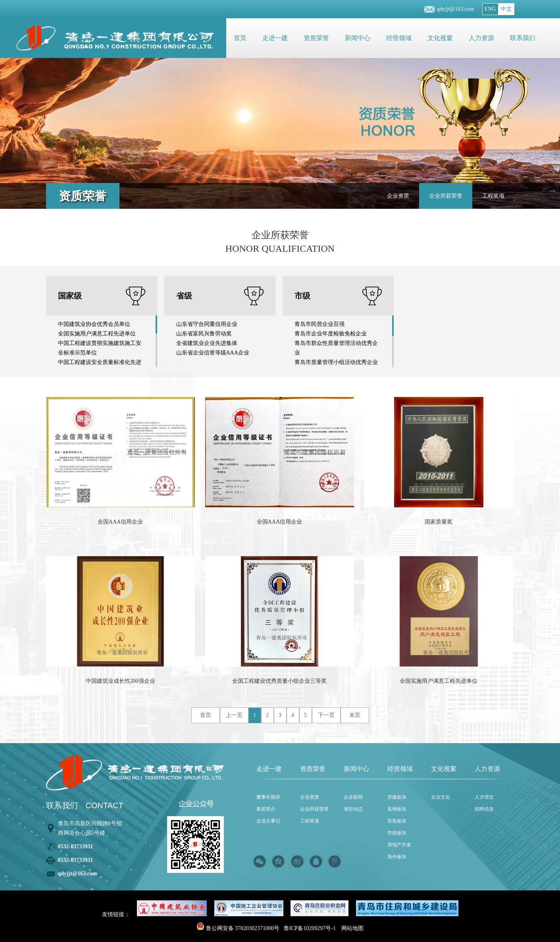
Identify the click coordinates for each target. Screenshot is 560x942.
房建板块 (397, 797)
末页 (355, 715)
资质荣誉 (316, 38)
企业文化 (441, 797)
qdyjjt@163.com (456, 9)
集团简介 (266, 809)
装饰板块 (397, 809)
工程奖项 (493, 196)
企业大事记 (268, 821)
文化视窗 (440, 38)
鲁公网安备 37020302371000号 (238, 928)
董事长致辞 (268, 797)
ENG (490, 9)
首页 (240, 38)
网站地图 (352, 928)
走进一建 (275, 38)
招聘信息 (484, 809)
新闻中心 (358, 38)
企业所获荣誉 (446, 196)
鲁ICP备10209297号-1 (310, 928)
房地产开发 (399, 845)
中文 (506, 9)
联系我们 (523, 38)
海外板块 (397, 857)
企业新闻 (353, 797)
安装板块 (397, 821)
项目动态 (353, 809)
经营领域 (399, 38)
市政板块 (397, 833)
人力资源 (481, 38)
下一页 (326, 715)
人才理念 (484, 797)
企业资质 (398, 196)
